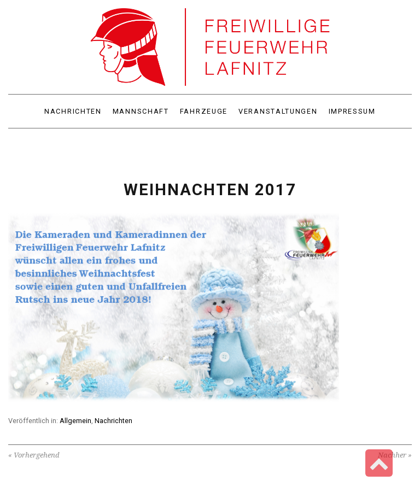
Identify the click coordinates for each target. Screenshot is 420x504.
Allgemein (75, 421)
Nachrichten (113, 421)
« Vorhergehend (34, 455)
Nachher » (395, 455)
